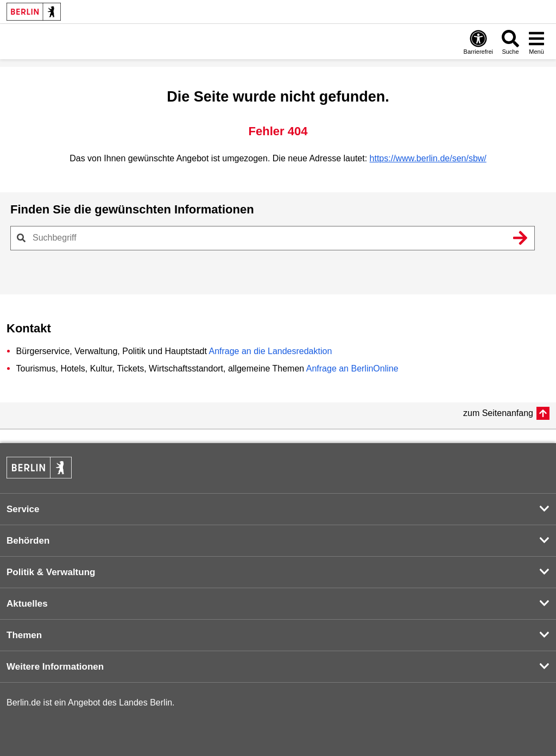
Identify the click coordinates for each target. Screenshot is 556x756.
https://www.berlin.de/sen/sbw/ (428, 158)
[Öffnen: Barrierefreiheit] (478, 42)
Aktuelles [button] (27, 604)
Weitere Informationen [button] (55, 667)
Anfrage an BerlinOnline (352, 368)
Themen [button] (24, 635)
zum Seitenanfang (498, 413)
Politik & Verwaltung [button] (51, 572)
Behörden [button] (28, 541)
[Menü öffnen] (536, 42)
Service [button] (23, 509)
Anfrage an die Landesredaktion (270, 351)
